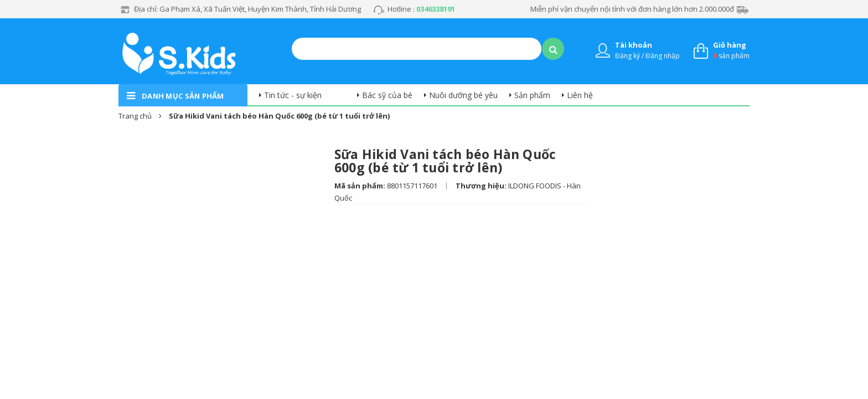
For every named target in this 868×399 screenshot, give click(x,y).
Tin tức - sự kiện (293, 95)
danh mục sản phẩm (183, 96)
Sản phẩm (532, 95)
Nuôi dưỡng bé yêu (463, 95)
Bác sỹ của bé (387, 95)
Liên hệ (580, 95)
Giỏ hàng (730, 45)
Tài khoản (634, 45)
